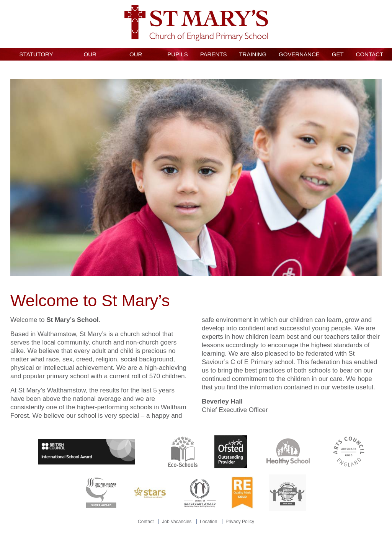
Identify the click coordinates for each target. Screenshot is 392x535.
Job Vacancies (177, 522)
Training (253, 54)
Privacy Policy (240, 522)
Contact (370, 54)
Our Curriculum (136, 56)
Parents (214, 54)
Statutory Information (36, 56)
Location (208, 522)
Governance (299, 54)
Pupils (177, 54)
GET (338, 54)
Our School (90, 56)
